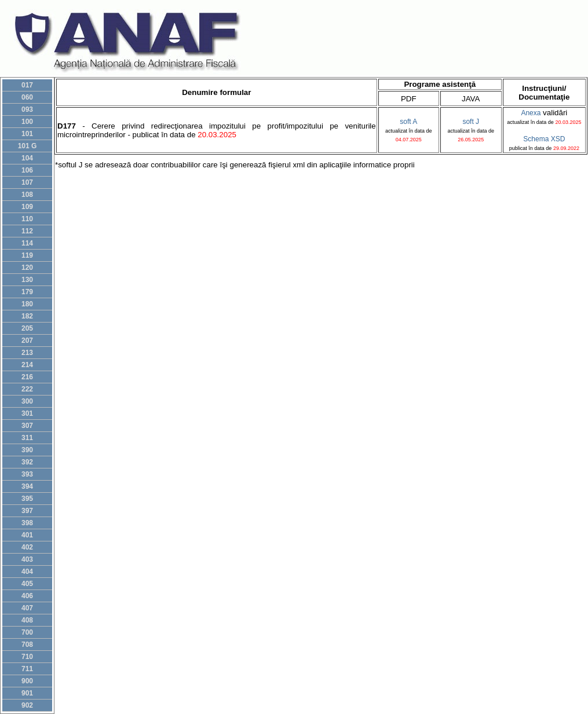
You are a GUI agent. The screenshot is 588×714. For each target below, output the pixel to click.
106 (27, 170)
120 (27, 268)
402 (27, 547)
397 (27, 511)
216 (27, 377)
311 (27, 438)
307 (27, 426)
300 (27, 401)
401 (27, 535)
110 (27, 219)
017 (27, 85)
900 (27, 681)
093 (27, 109)
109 (27, 207)
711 (27, 669)
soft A (408, 122)
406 (27, 596)
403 (27, 559)
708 (27, 645)
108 (27, 195)
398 (27, 523)
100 (27, 122)
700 (27, 632)
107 (27, 182)
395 (27, 499)
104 (27, 158)
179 (27, 292)
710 (27, 657)
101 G (28, 146)
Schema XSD (544, 139)
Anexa (531, 113)
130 (27, 280)
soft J (471, 122)
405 (27, 584)
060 (27, 97)
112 (27, 231)
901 (27, 693)
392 (27, 462)
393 (27, 474)
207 (27, 340)
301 (27, 413)
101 (27, 134)
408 (27, 620)
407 (27, 608)
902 (27, 705)
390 (27, 450)
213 (27, 353)
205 (27, 328)
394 (27, 486)
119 (27, 255)
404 (27, 572)
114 (27, 243)
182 (27, 316)
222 (27, 389)
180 (27, 304)
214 (27, 365)
